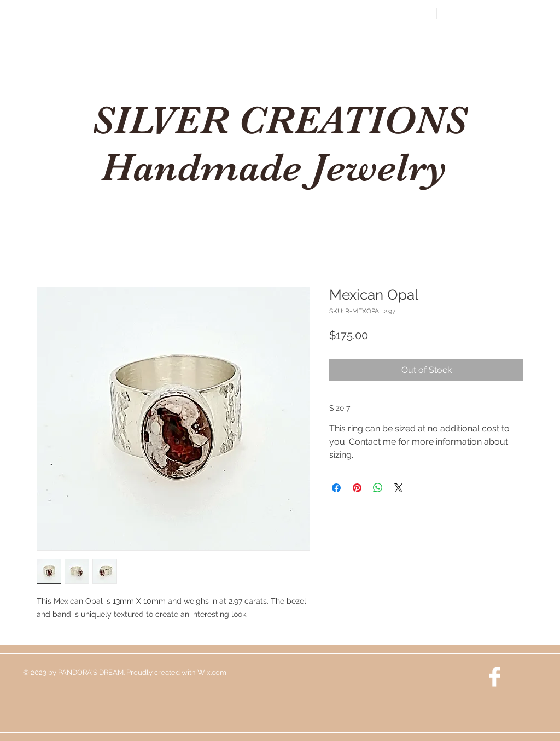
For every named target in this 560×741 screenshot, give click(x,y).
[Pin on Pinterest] (357, 488)
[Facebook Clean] (495, 677)
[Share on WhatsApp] (378, 488)
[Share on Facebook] (336, 488)
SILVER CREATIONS (279, 120)
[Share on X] (399, 488)
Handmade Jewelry (279, 167)
